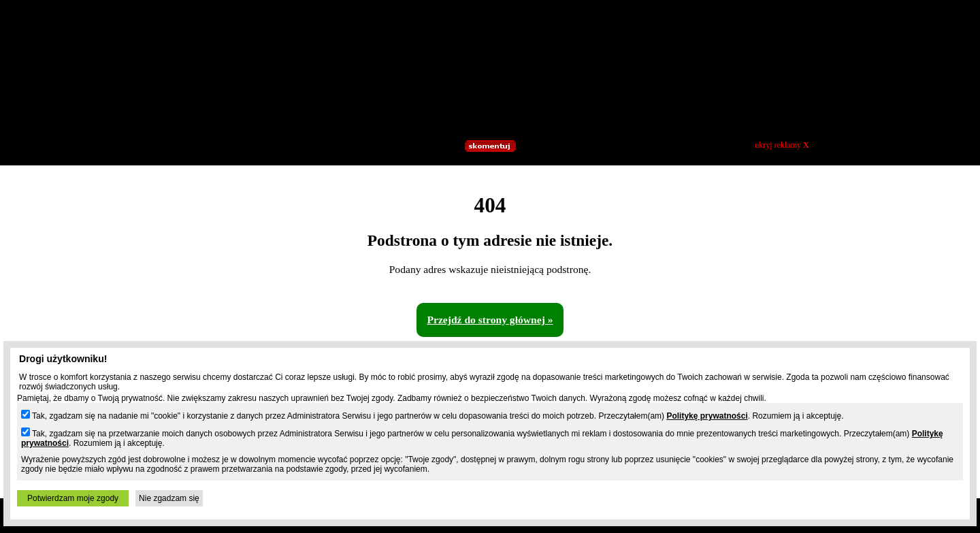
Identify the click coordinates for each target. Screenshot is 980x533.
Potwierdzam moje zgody (73, 498)
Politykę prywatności (707, 416)
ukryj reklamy (782, 145)
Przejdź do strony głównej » (490, 320)
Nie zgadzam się (169, 498)
